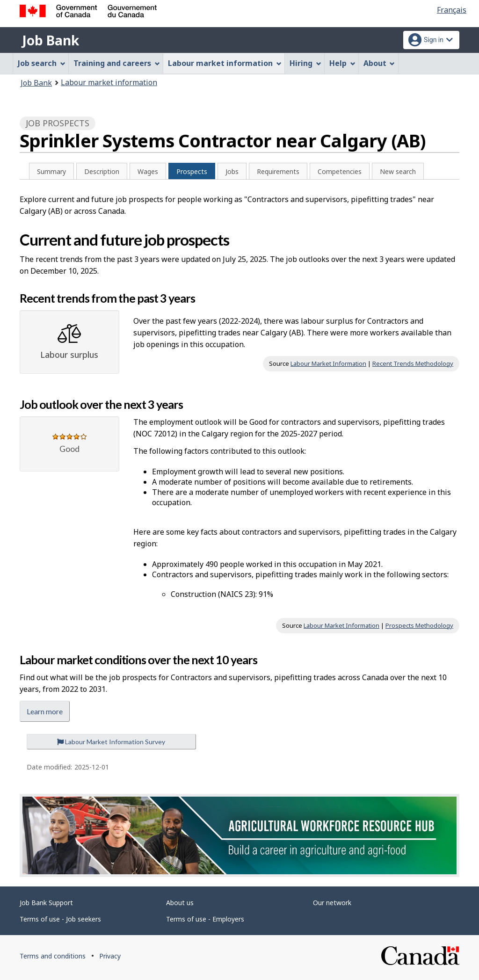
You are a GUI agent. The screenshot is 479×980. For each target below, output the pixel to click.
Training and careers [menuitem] (117, 63)
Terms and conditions (53, 956)
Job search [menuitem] (42, 63)
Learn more (45, 711)
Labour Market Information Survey (111, 742)
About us (180, 903)
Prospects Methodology (419, 625)
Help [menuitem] (342, 63)
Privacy (110, 956)
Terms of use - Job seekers (60, 919)
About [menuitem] (379, 63)
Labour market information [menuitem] (225, 63)
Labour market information (109, 82)
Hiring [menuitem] (305, 63)
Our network (332, 903)
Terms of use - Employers (205, 919)
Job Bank (51, 40)
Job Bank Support (46, 903)
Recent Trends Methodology (413, 363)
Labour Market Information (328, 363)
